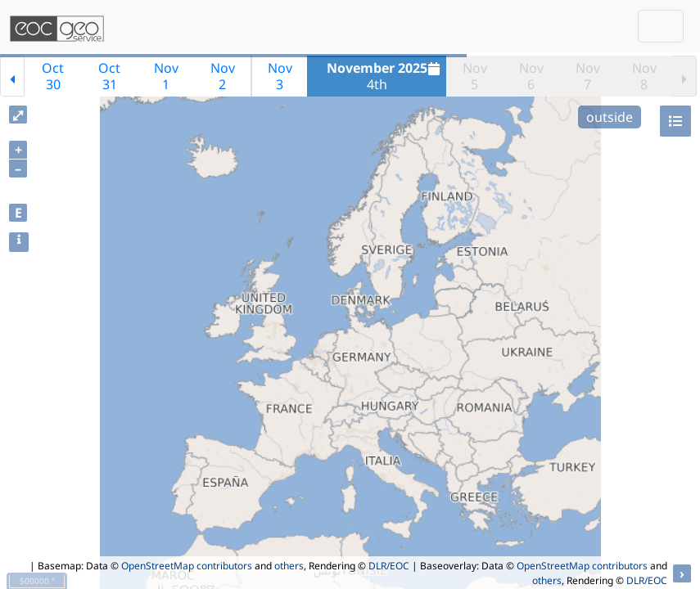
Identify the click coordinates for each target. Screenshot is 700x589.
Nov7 (588, 76)
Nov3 (280, 76)
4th (386, 76)
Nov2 (223, 76)
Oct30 (53, 76)
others (289, 566)
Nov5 (475, 76)
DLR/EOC (389, 566)
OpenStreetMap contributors (187, 566)
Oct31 (109, 76)
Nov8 (644, 76)
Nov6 (531, 76)
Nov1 (166, 76)
